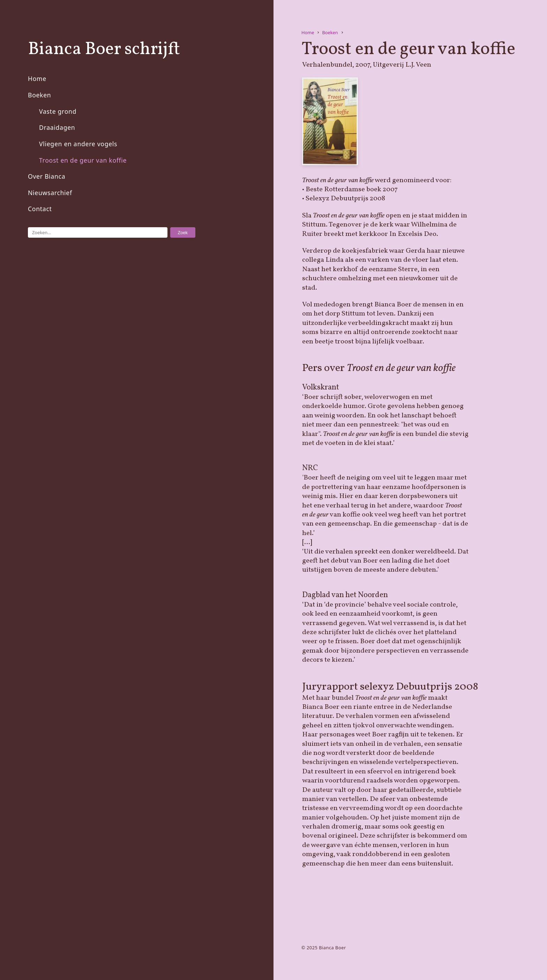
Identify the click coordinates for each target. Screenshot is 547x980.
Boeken (39, 95)
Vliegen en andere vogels (78, 144)
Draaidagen (57, 127)
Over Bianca (47, 176)
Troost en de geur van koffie (83, 160)
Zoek (183, 233)
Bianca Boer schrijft (104, 50)
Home (37, 79)
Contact (40, 209)
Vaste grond (58, 111)
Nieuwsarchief (50, 193)
